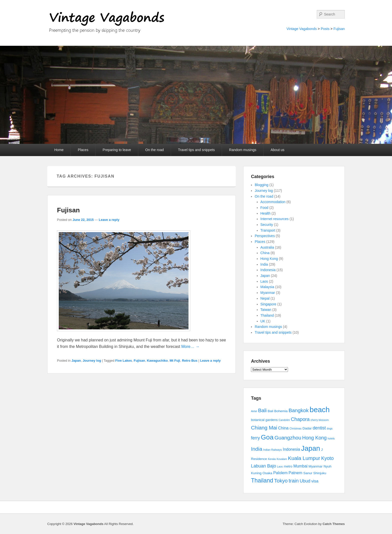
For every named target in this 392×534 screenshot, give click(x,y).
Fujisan (339, 29)
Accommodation (273, 202)
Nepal (265, 298)
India (264, 264)
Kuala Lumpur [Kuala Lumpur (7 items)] (304, 458)
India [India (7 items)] (257, 449)
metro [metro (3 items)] (288, 466)
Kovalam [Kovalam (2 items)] (282, 459)
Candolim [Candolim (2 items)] (284, 420)
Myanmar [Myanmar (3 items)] (315, 466)
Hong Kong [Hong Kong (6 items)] (314, 438)
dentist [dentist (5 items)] (319, 428)
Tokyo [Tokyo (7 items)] (281, 481)
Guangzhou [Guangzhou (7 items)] (288, 438)
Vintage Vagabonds (302, 29)
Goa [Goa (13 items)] (267, 437)
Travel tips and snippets (196, 150)
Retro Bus (190, 361)
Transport (268, 230)
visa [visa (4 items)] (315, 481)
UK (263, 321)
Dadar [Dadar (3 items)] (307, 428)
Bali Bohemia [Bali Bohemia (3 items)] (278, 411)
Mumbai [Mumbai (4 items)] (300, 466)
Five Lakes (124, 361)
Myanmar (268, 293)
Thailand (267, 315)
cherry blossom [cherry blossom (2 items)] (319, 420)
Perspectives (265, 236)
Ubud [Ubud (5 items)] (305, 481)
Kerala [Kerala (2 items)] (272, 459)
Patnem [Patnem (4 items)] (295, 473)
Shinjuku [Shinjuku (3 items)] (320, 473)
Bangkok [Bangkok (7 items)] (299, 410)
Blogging (262, 185)
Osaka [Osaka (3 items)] (267, 473)
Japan (76, 361)
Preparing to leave (117, 150)
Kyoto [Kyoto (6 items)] (327, 458)
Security (267, 225)
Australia (267, 247)
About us (277, 150)
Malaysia (267, 287)
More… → (190, 347)
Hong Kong (269, 259)
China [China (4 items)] (283, 428)
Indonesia (268, 270)
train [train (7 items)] (294, 481)
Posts (325, 29)
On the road (154, 150)
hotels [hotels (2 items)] (331, 438)
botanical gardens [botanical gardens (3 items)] (264, 420)
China (265, 253)
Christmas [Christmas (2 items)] (295, 428)
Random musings (243, 150)
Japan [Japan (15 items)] (310, 448)
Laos (264, 281)
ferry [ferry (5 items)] (255, 438)
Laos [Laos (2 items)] (280, 466)
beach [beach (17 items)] (320, 410)
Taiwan (266, 310)
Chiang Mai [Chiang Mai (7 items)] (264, 428)
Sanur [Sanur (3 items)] (308, 473)
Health (265, 213)
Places (83, 150)
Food (264, 208)
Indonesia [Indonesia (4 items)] (291, 449)
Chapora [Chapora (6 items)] (300, 419)
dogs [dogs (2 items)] (330, 428)
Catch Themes (334, 524)
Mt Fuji (175, 361)
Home (59, 150)
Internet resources (275, 219)
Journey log (92, 361)
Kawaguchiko (157, 361)
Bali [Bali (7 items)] (262, 410)
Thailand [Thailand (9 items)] (262, 480)
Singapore (268, 304)
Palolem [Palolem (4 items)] (280, 473)
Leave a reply (109, 220)
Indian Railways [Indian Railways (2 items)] (273, 450)
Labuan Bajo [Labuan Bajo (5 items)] (263, 466)
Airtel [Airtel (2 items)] (254, 411)
